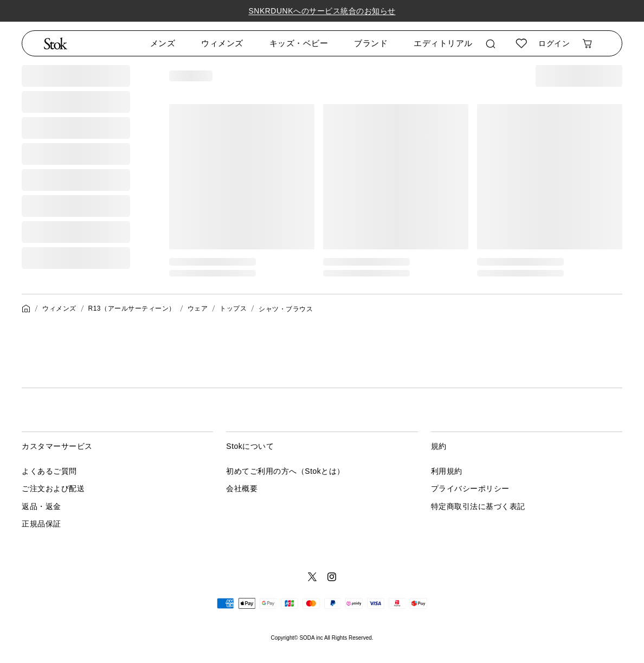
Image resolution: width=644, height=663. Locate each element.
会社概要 (242, 488)
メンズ (163, 43)
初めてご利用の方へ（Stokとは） (285, 471)
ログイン (554, 43)
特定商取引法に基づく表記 (478, 506)
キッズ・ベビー (299, 43)
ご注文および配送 (53, 488)
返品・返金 (41, 506)
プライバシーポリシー (470, 488)
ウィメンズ (222, 43)
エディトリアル (443, 43)
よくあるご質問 (49, 471)
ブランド (371, 43)
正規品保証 (41, 524)
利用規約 (447, 471)
